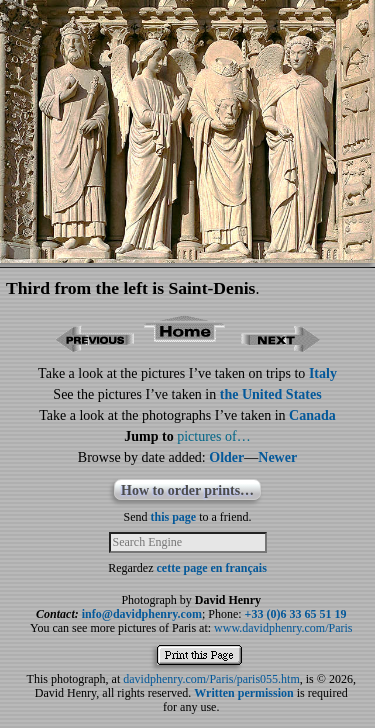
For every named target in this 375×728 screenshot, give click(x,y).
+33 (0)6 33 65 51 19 (296, 614)
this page (174, 517)
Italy (323, 373)
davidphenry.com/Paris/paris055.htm (211, 679)
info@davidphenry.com (142, 614)
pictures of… (213, 436)
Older (226, 457)
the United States (271, 394)
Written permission (243, 693)
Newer (277, 457)
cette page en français (212, 568)
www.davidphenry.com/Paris (283, 628)
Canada (312, 415)
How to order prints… (187, 490)
